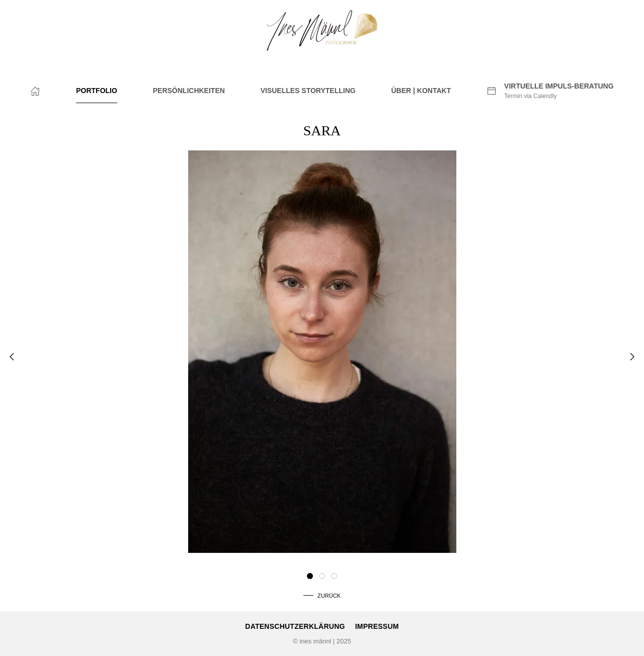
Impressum (377, 626)
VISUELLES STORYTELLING (308, 91)
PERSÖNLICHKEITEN (189, 91)
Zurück (329, 596)
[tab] (310, 576)
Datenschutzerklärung (295, 626)
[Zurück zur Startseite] (322, 30)
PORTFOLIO (97, 91)
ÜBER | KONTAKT (421, 91)
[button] (12, 357)
